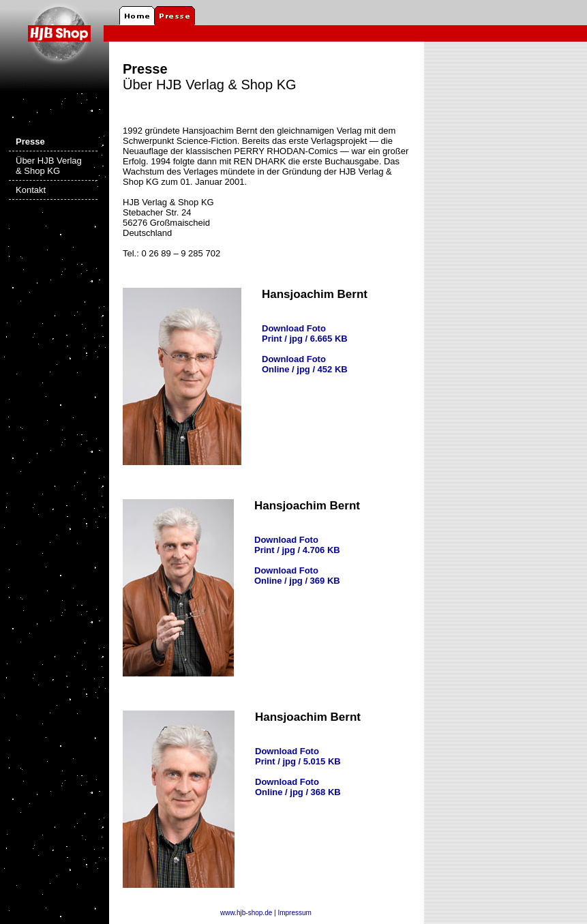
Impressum (294, 913)
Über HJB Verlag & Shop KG (49, 166)
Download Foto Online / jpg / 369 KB (297, 576)
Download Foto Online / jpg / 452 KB (305, 364)
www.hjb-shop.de (246, 913)
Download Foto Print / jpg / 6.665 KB (305, 333)
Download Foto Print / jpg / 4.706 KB (297, 545)
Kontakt (31, 190)
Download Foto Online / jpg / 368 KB (298, 787)
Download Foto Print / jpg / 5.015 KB (298, 756)
